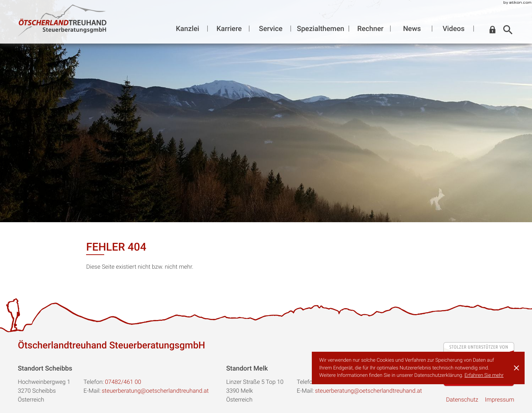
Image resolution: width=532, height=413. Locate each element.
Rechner (370, 28)
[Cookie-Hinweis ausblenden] (516, 368)
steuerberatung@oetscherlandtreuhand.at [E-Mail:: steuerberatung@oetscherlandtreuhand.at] (155, 391)
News (412, 28)
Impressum (499, 400)
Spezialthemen (321, 28)
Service (271, 28)
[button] (492, 30)
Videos (454, 28)
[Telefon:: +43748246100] (123, 382)
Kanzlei (187, 28)
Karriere (229, 28)
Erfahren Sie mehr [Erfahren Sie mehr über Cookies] (484, 375)
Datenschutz (462, 400)
